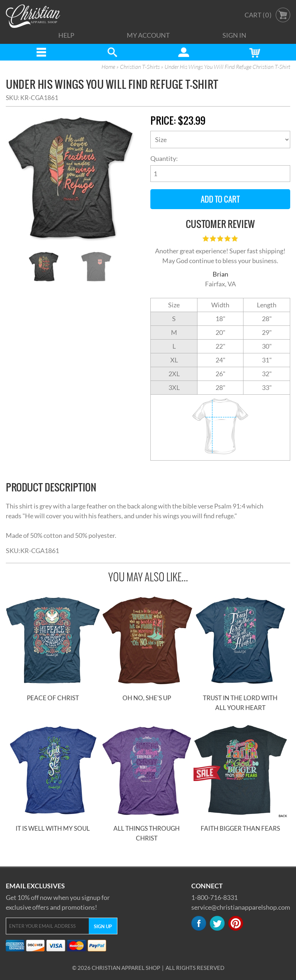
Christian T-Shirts (140, 67)
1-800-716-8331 (214, 897)
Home (108, 67)
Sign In (234, 35)
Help (66, 35)
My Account (148, 35)
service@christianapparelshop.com (241, 907)
